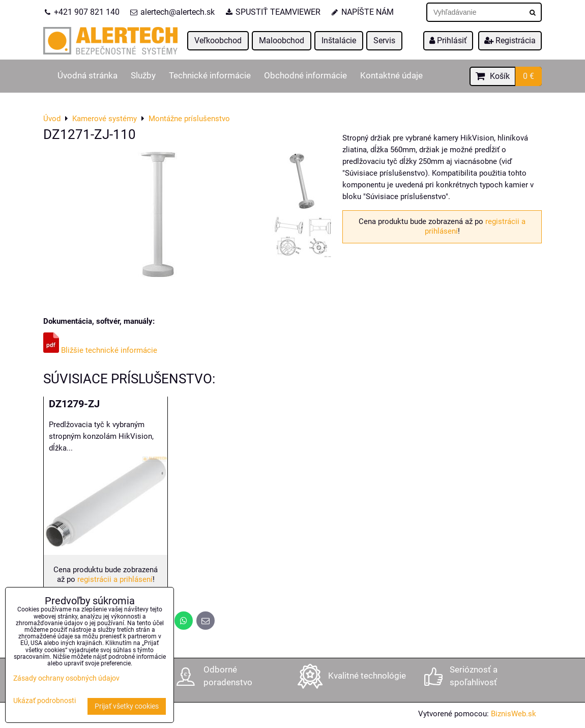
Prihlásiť (448, 40)
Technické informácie (210, 76)
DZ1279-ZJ (74, 404)
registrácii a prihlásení (115, 579)
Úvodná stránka (87, 76)
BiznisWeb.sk (514, 714)
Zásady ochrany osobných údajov (66, 678)
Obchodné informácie (305, 76)
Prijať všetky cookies (127, 706)
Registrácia (510, 40)
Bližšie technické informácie (100, 350)
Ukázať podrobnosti (45, 701)
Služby (143, 76)
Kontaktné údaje (391, 76)
